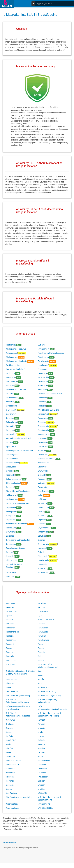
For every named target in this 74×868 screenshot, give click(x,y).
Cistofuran (10, 756)
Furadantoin (43, 632)
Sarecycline (11, 467)
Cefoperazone (12, 459)
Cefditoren (42, 499)
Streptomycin (43, 430)
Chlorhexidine (12, 560)
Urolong (41, 736)
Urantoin (41, 728)
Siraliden (41, 781)
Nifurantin (10, 683)
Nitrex (9, 687)
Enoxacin (42, 422)
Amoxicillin (10, 426)
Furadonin (42, 636)
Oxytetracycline (44, 528)
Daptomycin (11, 414)
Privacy (5, 842)
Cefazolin (42, 524)
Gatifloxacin (11, 410)
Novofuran (10, 720)
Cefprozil (10, 394)
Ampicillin (10, 402)
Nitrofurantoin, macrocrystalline (19, 797)
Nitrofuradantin (44, 687)
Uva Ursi (41, 345)
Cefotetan (10, 430)
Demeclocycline (13, 463)
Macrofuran (42, 769)
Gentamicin (42, 398)
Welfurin (41, 740)
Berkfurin (41, 607)
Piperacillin (11, 475)
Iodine (40, 495)
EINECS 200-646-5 (46, 620)
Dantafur (10, 620)
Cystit (40, 616)
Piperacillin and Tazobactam (18, 491)
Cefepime (10, 487)
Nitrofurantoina (12, 804)
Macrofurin (10, 773)
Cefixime (10, 471)
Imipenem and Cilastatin (16, 390)
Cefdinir (41, 512)
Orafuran (10, 724)
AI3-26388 (10, 603)
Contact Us (13, 842)
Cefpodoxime (12, 406)
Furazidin (10, 656)
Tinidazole (42, 406)
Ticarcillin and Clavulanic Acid (50, 394)
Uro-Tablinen (11, 793)
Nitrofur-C (10, 748)
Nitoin (40, 683)
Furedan (41, 748)
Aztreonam (42, 390)
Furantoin (10, 652)
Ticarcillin (10, 385)
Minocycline (43, 467)
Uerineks (10, 785)
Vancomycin (43, 532)
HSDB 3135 (11, 664)
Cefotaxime (42, 442)
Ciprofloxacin (43, 491)
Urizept (9, 732)
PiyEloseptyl (43, 777)
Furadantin (11, 628)
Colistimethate (12, 398)
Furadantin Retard (14, 761)
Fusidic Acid (11, 528)
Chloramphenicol (13, 483)
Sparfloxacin (11, 446)
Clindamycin (43, 556)
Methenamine (12, 357)
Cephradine (11, 507)
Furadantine (43, 628)
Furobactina (11, 660)
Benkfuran (42, 603)
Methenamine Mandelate (16, 361)
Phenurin (10, 777)
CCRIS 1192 (11, 612)
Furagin (41, 644)
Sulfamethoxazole (14, 479)
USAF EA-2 (11, 740)
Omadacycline (12, 455)
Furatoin (41, 652)
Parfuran (41, 724)
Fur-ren (41, 660)
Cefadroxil (42, 536)
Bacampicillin (43, 377)
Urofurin (9, 736)
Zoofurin (9, 744)
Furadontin (11, 644)
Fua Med (10, 624)
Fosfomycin (11, 345)
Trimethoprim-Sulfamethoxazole (51, 353)
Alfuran (9, 752)
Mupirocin (42, 520)
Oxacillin (41, 540)
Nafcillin (9, 442)
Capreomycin (43, 426)
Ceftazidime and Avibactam (17, 503)
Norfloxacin (42, 568)
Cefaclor (10, 552)
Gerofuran (10, 769)
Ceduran (41, 752)
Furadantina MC (44, 761)
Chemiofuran (43, 612)
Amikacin (42, 451)
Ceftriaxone (11, 544)
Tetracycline (43, 418)
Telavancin (42, 564)
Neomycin (42, 402)
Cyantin (9, 616)
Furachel (41, 624)
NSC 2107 (42, 720)
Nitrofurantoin (43, 349)
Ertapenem (42, 438)
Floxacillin (42, 479)
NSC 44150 (43, 793)
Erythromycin (43, 544)
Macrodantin (43, 675)
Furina (40, 656)
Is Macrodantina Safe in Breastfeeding (30, 15)
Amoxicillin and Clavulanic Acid (19, 438)
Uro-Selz (41, 789)
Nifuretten (42, 773)
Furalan (9, 648)
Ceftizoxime (11, 572)
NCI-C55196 (11, 679)
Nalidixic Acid (12, 353)
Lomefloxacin (43, 560)
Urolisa (9, 789)
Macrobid (42, 744)
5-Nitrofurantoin (13, 691)
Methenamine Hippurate (16, 349)
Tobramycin (43, 373)
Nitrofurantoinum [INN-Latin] (49, 696)
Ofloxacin (10, 556)
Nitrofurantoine (44, 804)
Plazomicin (42, 487)
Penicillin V (42, 503)
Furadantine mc (13, 632)
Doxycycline (11, 434)
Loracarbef (42, 548)
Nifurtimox (10, 577)
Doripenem (42, 369)
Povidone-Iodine (13, 365)
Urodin (40, 732)
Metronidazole (44, 434)
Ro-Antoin (10, 781)
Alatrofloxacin (43, 463)
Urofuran (41, 785)
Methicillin (42, 483)
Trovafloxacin (43, 361)
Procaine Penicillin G (46, 459)
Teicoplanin (11, 516)
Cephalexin (11, 520)
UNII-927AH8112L (45, 808)
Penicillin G (42, 516)
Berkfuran (10, 607)
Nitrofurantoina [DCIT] (47, 691)
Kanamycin (11, 377)
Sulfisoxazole (12, 495)
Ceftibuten (10, 373)
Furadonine (11, 640)
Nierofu (41, 679)
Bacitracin (10, 536)
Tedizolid (41, 552)
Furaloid (41, 648)
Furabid (41, 756)
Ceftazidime (43, 381)
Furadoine (10, 636)
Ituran (40, 671)
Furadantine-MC (13, 765)
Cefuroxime (11, 532)
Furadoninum (43, 640)
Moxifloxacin (43, 455)
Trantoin (9, 728)
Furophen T (43, 765)
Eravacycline (43, 471)
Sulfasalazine (12, 422)
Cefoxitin (10, 418)
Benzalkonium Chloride (16, 548)
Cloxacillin (42, 475)
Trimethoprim (43, 357)
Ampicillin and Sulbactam (48, 410)
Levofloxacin (43, 365)
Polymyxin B (11, 512)
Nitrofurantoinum (13, 808)
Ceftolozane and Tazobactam (18, 540)
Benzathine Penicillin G (16, 369)
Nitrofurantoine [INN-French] (18, 696)
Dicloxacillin (43, 446)
